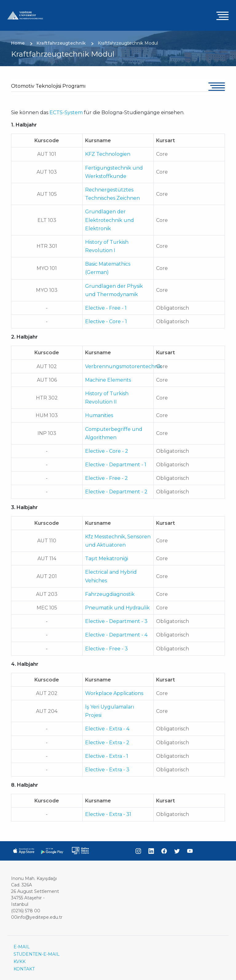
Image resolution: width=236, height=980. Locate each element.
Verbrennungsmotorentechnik (124, 366)
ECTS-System (66, 112)
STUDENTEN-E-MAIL (37, 954)
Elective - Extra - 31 (108, 814)
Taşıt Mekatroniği (107, 558)
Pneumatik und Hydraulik (117, 608)
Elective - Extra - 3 (107, 770)
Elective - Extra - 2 (107, 743)
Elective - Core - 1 (106, 321)
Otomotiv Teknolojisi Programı (48, 86)
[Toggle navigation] (222, 16)
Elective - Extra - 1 (107, 756)
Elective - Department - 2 (116, 492)
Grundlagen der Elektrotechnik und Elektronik (110, 220)
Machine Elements (108, 380)
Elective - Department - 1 (116, 465)
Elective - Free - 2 (106, 478)
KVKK (20, 962)
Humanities (99, 415)
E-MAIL (22, 947)
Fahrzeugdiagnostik (110, 594)
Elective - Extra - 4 (107, 729)
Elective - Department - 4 (116, 635)
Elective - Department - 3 (116, 621)
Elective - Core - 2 (107, 451)
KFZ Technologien (108, 154)
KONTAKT (24, 969)
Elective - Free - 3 (106, 649)
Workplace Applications (114, 693)
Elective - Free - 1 (106, 308)
